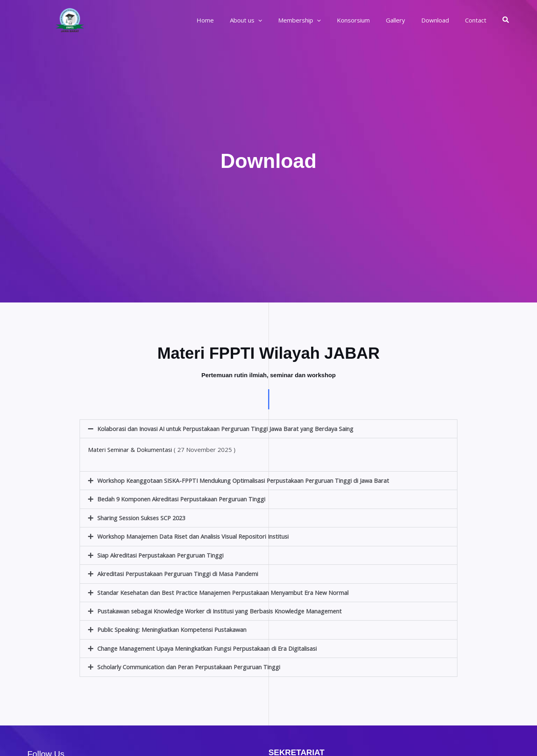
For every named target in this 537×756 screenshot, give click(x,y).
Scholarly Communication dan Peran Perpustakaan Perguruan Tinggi (190, 665)
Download (441, 20)
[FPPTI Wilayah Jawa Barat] (70, 19)
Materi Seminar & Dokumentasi (131, 450)
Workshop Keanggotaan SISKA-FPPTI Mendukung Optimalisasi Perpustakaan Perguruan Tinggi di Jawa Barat (247, 480)
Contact (478, 20)
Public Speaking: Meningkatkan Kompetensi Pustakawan (174, 628)
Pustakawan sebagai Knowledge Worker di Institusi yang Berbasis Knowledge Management (224, 609)
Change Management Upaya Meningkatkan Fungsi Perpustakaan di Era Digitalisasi (210, 646)
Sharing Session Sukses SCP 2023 (143, 517)
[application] (280, 20)
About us (268, 20)
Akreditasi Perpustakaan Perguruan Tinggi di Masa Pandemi (180, 572)
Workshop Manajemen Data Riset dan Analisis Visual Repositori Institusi (196, 535)
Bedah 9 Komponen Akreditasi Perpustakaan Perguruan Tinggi (183, 499)
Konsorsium (367, 20)
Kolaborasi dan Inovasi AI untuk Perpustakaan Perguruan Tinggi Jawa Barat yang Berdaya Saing (228, 429)
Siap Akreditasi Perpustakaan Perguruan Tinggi (162, 554)
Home (231, 20)
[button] (506, 20)
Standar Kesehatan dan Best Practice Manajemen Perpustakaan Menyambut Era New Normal (226, 591)
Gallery (406, 20)
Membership (318, 20)
